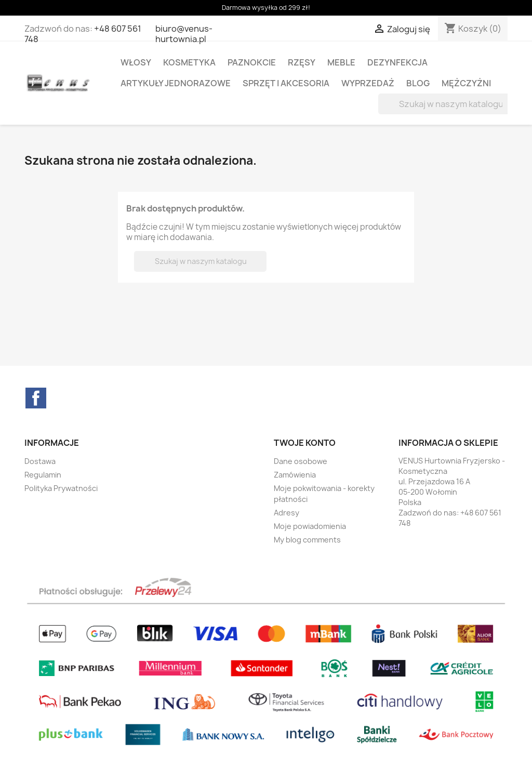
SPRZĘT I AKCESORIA (286, 83)
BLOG (418, 83)
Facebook (36, 398)
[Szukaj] (444, 104)
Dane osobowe (301, 461)
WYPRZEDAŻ (368, 83)
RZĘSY (302, 62)
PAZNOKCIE (252, 62)
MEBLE (341, 62)
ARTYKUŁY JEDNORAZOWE (176, 83)
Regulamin (43, 475)
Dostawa (40, 461)
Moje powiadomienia (310, 526)
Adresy (287, 513)
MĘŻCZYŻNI (466, 83)
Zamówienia (295, 475)
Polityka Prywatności (61, 488)
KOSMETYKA (189, 62)
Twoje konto (305, 443)
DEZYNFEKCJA (397, 62)
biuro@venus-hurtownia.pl (184, 34)
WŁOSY (136, 62)
